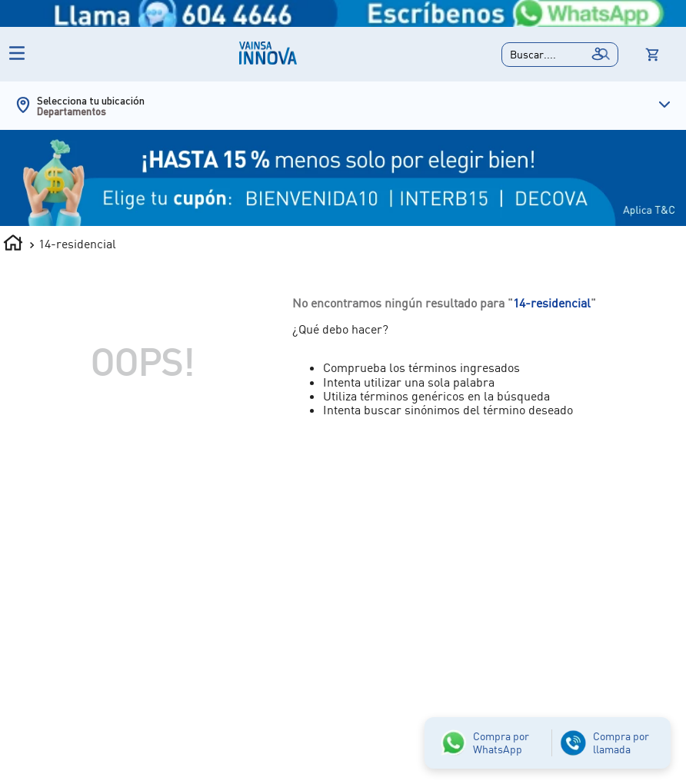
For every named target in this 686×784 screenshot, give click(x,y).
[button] (560, 55)
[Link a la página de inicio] (13, 245)
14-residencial (77, 244)
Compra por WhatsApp (501, 742)
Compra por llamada (621, 742)
